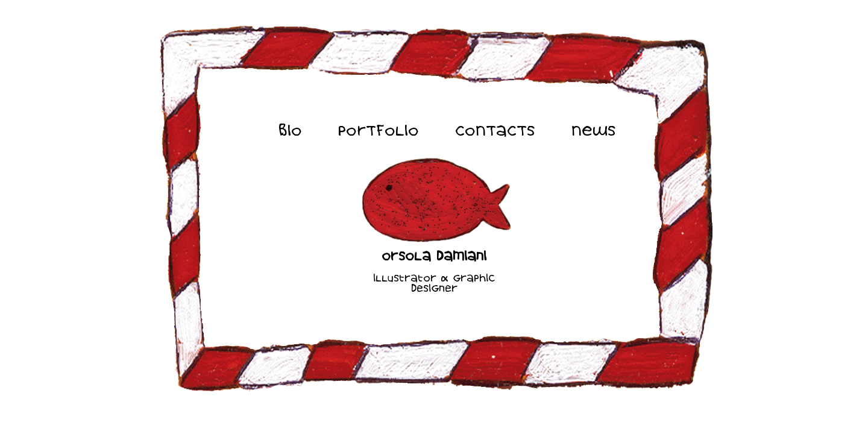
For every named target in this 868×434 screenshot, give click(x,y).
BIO (290, 131)
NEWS (594, 131)
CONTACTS (495, 131)
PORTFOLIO (379, 131)
